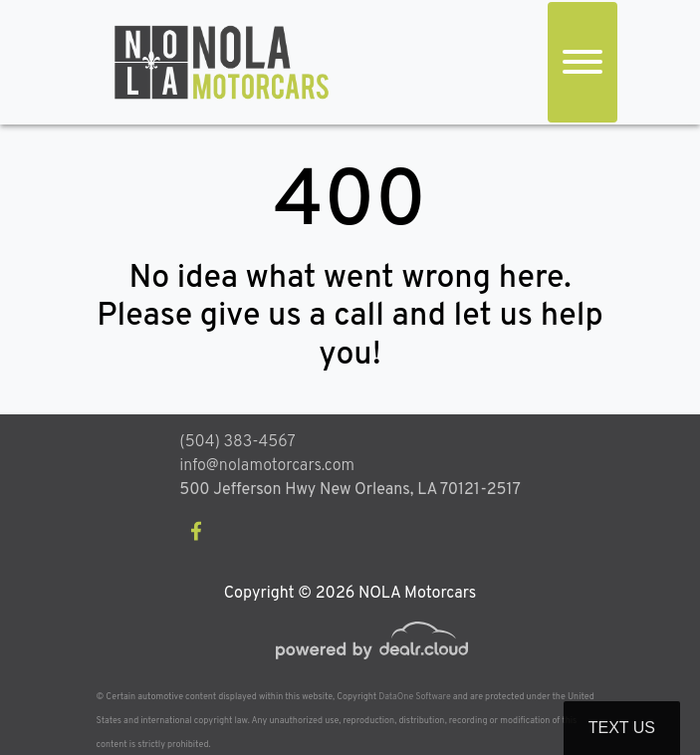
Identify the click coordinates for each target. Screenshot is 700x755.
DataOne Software (414, 697)
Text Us (622, 728)
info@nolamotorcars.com (267, 466)
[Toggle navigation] (583, 62)
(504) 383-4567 (237, 442)
